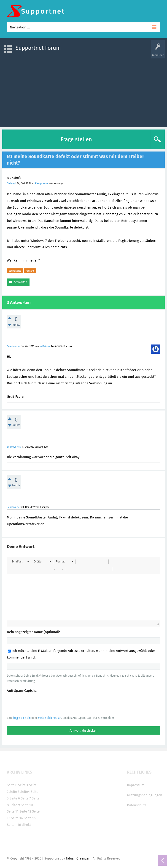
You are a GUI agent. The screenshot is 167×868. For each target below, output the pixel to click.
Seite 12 (25, 811)
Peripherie (42, 183)
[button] (20, 562)
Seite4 (25, 792)
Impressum (136, 785)
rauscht (30, 271)
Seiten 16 (14, 825)
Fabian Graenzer (78, 858)
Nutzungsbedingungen (145, 795)
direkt (26, 825)
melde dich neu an (50, 718)
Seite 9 (15, 805)
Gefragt (12, 183)
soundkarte (15, 271)
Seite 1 (23, 785)
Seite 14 (17, 818)
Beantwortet (14, 346)
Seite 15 (30, 818)
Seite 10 (27, 805)
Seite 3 (14, 792)
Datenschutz (137, 805)
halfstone (45, 346)
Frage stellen (76, 139)
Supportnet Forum (38, 48)
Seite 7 (26, 798)
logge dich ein (22, 718)
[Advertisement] (83, 91)
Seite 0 (12, 785)
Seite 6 (15, 798)
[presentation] (42, 704)
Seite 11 (13, 811)
